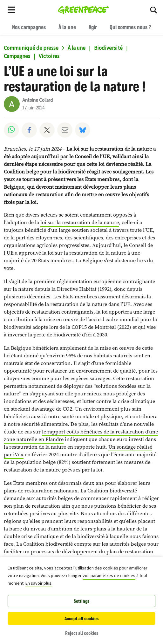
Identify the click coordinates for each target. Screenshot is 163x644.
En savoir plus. (39, 583)
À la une (67, 27)
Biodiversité (108, 48)
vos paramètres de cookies (109, 576)
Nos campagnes (29, 27)
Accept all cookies (81, 618)
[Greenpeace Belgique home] (83, 10)
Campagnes (17, 56)
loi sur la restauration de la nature (80, 222)
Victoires (49, 56)
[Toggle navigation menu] (11, 10)
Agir (93, 27)
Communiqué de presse (31, 48)
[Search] (153, 10)
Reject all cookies (82, 633)
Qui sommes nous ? (130, 27)
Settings (81, 601)
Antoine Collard (37, 100)
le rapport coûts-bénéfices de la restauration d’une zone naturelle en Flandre (81, 436)
